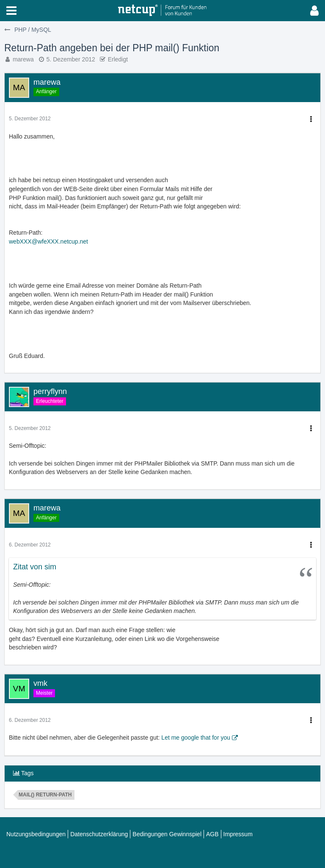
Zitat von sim (35, 567)
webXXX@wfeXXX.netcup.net (48, 241)
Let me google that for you (196, 738)
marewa (23, 59)
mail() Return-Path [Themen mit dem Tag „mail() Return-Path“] (45, 795)
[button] (11, 11)
